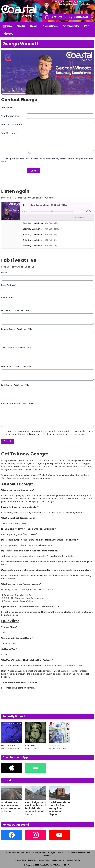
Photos (8, 34)
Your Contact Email (11, 116)
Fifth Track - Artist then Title (16, 385)
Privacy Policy (20, 860)
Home (8, 26)
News (34, 26)
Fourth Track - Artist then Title (17, 366)
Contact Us (56, 860)
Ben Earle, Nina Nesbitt (69, 4)
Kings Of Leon (31, 748)
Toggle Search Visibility (90, 26)
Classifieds (50, 26)
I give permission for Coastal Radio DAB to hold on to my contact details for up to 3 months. (49, 160)
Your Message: (9, 133)
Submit (33, 171)
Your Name (7, 107)
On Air (21, 26)
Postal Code (8, 298)
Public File (32, 860)
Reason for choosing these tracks (18, 404)
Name (5, 272)
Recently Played (14, 716)
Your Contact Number (13, 125)
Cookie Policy (44, 860)
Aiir (69, 865)
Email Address (9, 285)
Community (71, 26)
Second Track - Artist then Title (17, 329)
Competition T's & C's (72, 860)
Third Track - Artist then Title (16, 348)
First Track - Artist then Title (16, 310)
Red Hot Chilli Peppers (58, 748)
